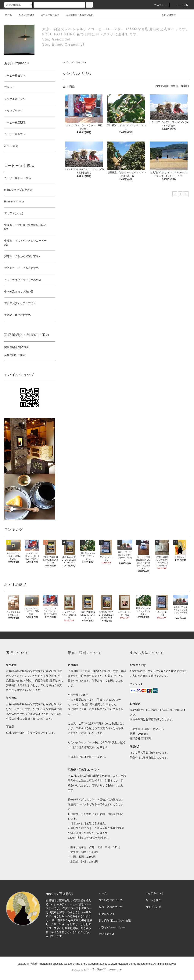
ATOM (110, 934)
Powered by (97, 970)
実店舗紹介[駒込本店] (17, 347)
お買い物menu (24, 15)
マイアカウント (155, 893)
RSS (102, 934)
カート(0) (180, 5)
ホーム (9, 15)
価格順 (174, 86)
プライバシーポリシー (112, 927)
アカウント (158, 5)
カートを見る (153, 900)
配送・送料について (111, 907)
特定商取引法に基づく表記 (115, 921)
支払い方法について (111, 900)
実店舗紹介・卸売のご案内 (77, 15)
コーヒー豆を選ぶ (48, 15)
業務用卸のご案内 (15, 355)
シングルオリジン (79, 62)
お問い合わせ (167, 15)
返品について (107, 914)
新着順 (185, 86)
